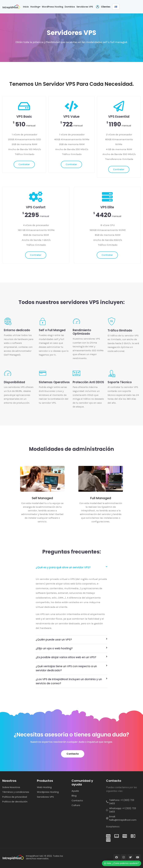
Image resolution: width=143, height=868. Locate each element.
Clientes (106, 7)
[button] (73, 754)
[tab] (71, 567)
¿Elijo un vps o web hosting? (54, 648)
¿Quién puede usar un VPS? (54, 640)
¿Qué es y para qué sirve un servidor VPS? (63, 567)
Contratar (24, 164)
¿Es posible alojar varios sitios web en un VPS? (66, 657)
